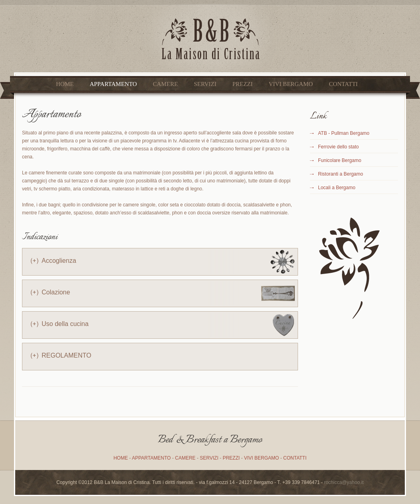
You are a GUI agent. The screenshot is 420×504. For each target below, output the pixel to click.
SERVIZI (205, 84)
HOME (121, 458)
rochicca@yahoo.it (344, 482)
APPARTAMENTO (113, 84)
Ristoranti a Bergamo (341, 174)
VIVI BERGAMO (291, 84)
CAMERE (165, 84)
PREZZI (243, 84)
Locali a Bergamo (337, 188)
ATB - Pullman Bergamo (344, 133)
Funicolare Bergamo (340, 160)
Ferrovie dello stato (338, 147)
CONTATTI (343, 84)
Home (65, 84)
